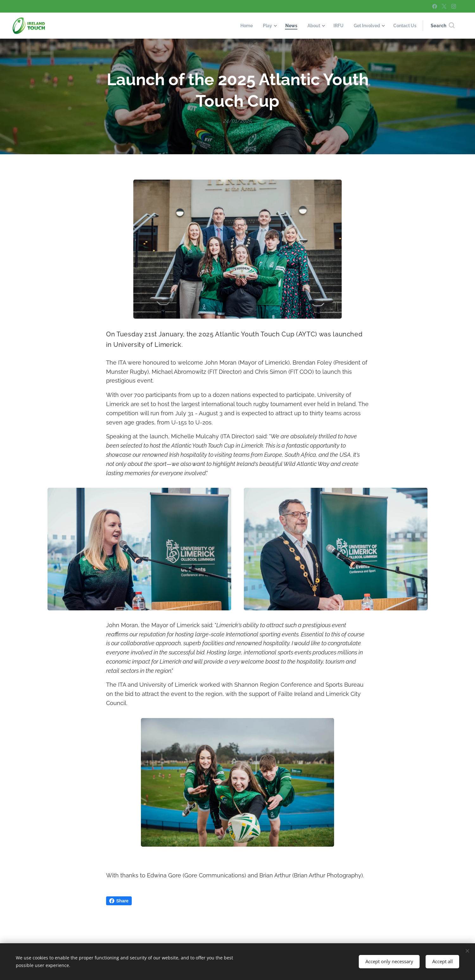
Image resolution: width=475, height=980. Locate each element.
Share (119, 901)
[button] (443, 26)
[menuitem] (239, 26)
